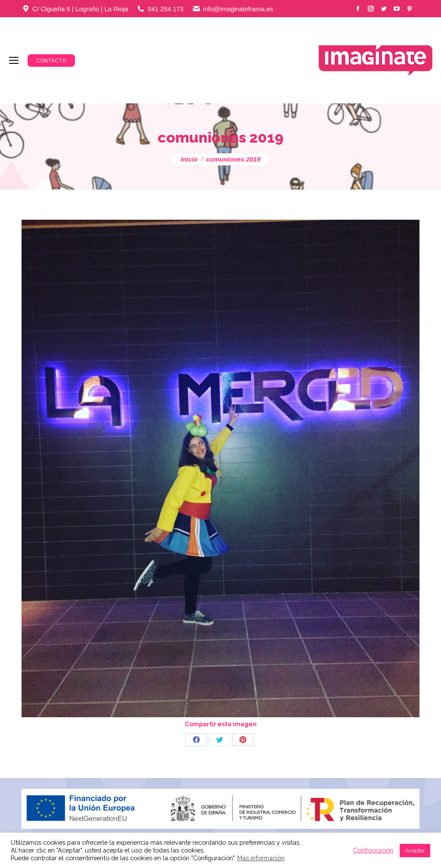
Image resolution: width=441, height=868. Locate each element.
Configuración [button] (373, 850)
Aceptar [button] (415, 851)
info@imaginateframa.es (238, 9)
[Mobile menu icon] (14, 60)
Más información (261, 858)
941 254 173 (166, 9)
